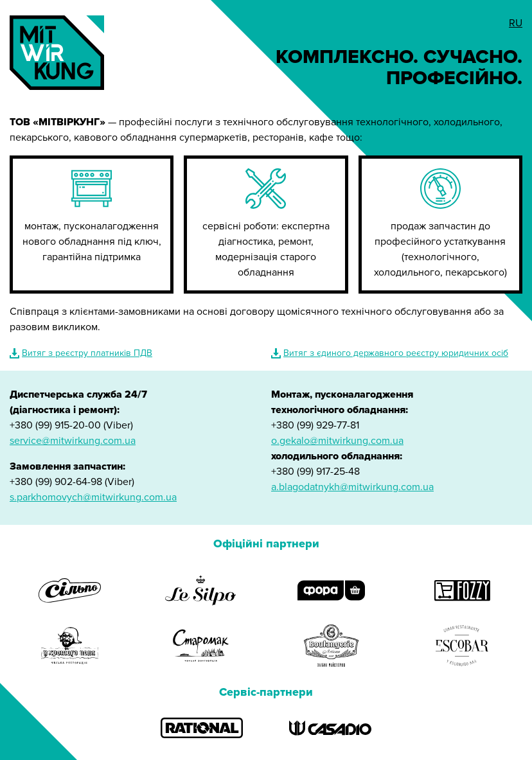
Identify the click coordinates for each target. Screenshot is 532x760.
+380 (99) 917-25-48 (315, 472)
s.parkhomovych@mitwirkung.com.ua (93, 497)
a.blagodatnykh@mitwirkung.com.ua (352, 487)
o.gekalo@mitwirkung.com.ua (337, 441)
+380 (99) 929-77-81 (315, 425)
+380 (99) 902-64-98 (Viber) (72, 482)
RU (516, 23)
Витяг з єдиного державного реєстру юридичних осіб (396, 353)
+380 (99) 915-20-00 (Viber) (71, 425)
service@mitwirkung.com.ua (73, 441)
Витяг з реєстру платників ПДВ (87, 353)
